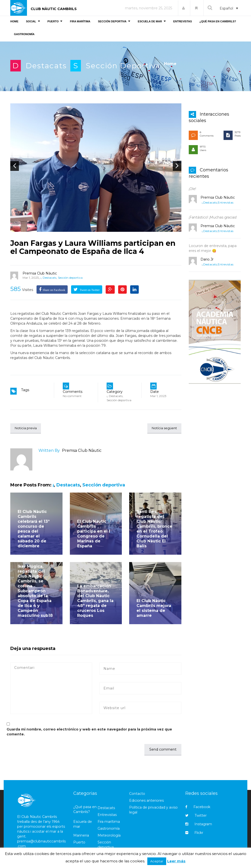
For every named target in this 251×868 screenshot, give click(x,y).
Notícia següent (163, 428)
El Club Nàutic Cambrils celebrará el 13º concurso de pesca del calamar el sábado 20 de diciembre (34, 529)
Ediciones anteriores (146, 801)
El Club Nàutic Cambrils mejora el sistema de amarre (154, 608)
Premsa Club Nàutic (40, 273)
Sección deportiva (123, 66)
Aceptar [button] (157, 861)
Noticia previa (27, 428)
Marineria (81, 836)
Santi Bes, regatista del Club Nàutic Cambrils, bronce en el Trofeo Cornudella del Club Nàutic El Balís (154, 529)
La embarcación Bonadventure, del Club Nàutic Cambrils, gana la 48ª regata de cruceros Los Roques (95, 601)
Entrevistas (226, 202)
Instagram (199, 825)
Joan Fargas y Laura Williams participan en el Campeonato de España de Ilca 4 (93, 247)
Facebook (198, 807)
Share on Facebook (54, 290)
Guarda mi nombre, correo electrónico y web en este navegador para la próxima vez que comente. (89, 732)
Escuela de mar (83, 825)
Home (170, 64)
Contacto (137, 794)
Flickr (194, 833)
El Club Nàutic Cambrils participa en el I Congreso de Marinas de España (94, 534)
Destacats (46, 66)
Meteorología (109, 836)
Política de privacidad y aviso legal (153, 810)
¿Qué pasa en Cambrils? (85, 810)
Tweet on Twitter (89, 290)
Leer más (176, 861)
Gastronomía (109, 829)
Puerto (79, 843)
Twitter (196, 816)
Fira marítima (109, 822)
